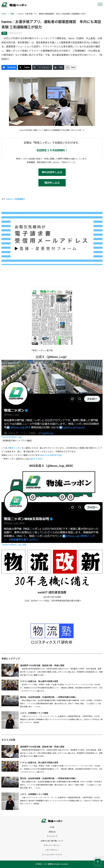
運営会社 (52, 832)
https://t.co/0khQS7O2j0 (51, 455)
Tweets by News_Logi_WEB (14, 545)
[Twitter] (25, 67)
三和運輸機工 (19, 199)
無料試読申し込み (52, 172)
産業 (12, 14)
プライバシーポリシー (52, 845)
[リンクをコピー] (42, 67)
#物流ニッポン (15, 448)
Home (4, 14)
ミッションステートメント (52, 855)
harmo (9, 199)
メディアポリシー (52, 850)
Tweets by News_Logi (11, 437)
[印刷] (59, 67)
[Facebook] (9, 67)
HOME (52, 827)
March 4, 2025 (36, 459)
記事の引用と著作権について (52, 841)
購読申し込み (52, 183)
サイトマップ (52, 836)
